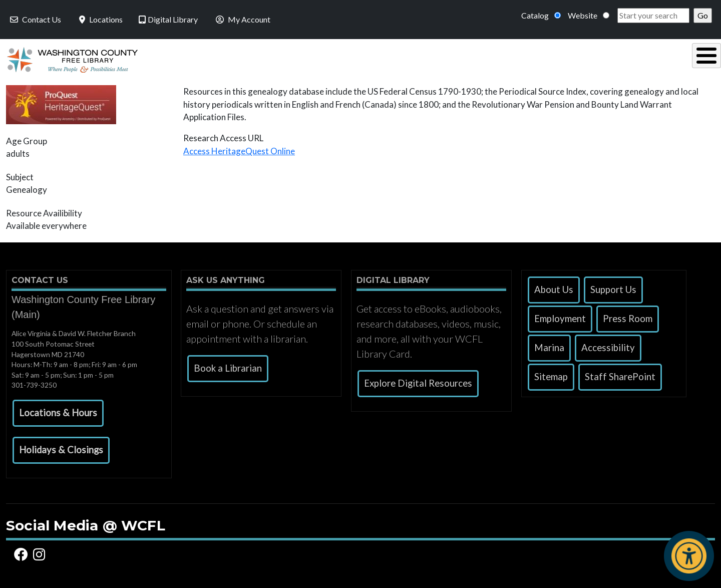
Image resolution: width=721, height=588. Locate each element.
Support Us (613, 287)
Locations (100, 19)
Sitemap (551, 374)
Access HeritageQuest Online (239, 149)
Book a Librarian (228, 366)
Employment (560, 316)
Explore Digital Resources (418, 381)
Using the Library (250, 58)
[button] (58, 411)
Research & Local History (511, 58)
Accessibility (608, 345)
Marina (549, 345)
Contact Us (35, 19)
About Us (554, 287)
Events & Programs (645, 58)
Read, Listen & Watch (374, 58)
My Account (242, 19)
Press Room (628, 316)
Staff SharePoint (620, 374)
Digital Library (168, 19)
